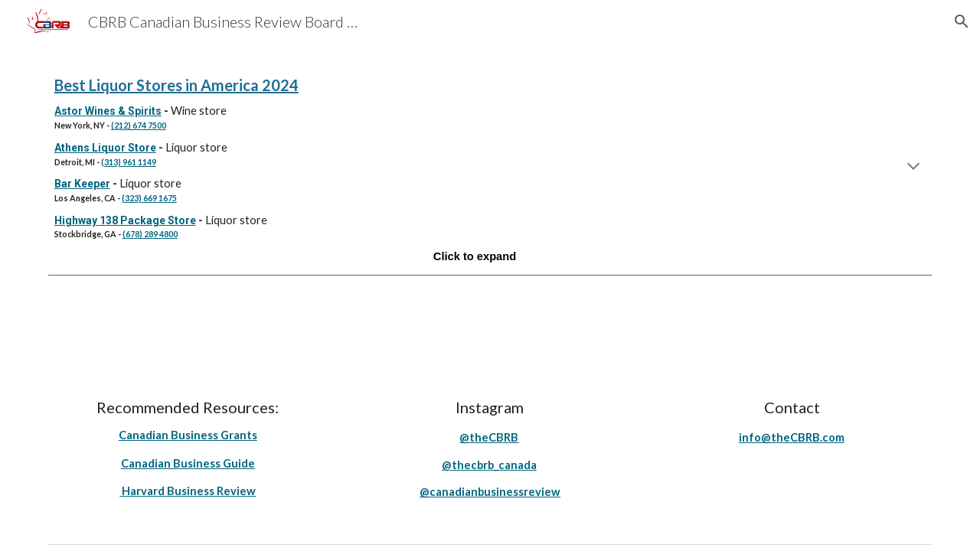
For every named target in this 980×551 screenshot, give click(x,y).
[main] (490, 168)
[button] (962, 21)
